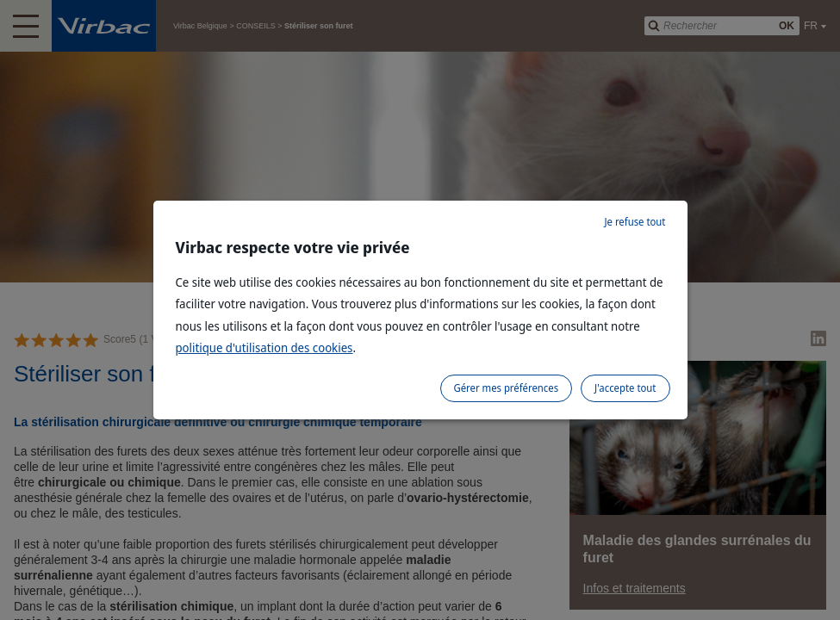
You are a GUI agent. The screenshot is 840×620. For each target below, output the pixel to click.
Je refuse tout (635, 222)
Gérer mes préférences (507, 388)
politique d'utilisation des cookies (264, 347)
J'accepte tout (625, 388)
